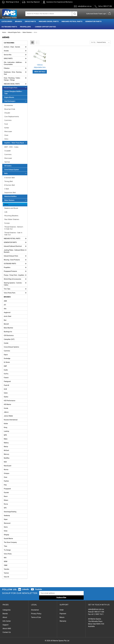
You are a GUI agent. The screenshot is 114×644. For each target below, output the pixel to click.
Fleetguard (7, 381)
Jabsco (6, 412)
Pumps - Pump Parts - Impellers (16, 275)
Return (62, 617)
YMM (6, 565)
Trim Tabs (16, 289)
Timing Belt (9, 181)
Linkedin (25, 589)
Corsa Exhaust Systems (11, 347)
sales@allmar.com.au (85, 6)
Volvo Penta (8, 554)
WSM (6, 561)
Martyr (6, 447)
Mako (6, 439)
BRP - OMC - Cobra (11, 147)
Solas (6, 531)
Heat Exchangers (16, 101)
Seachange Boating (10, 512)
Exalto (6, 370)
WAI (5, 558)
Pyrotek (6, 493)
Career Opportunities (45, 27)
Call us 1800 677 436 (105, 6)
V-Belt (7, 189)
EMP (5, 366)
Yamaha (6, 569)
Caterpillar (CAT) (9, 339)
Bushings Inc (8, 332)
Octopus (7, 473)
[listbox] (103, 42)
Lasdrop (6, 431)
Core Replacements (12, 117)
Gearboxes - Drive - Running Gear (16, 73)
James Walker (8, 416)
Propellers (16, 267)
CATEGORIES (7, 21)
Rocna (6, 504)
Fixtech (6, 378)
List (37, 42)
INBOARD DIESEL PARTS (49, 21)
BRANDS (18, 21)
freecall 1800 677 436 (96, 612)
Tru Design (7, 550)
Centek (6, 343)
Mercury (6, 454)
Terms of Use (36, 617)
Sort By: (93, 42)
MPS (5, 435)
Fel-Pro (6, 374)
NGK (5, 462)
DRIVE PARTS (30, 21)
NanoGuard (8, 466)
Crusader (8, 151)
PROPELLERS (25, 27)
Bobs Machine (8, 328)
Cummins (8, 120)
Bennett (6, 324)
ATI (5, 305)
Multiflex (7, 458)
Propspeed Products (16, 271)
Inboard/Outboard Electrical (16, 246)
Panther (6, 481)
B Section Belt (10, 185)
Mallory (6, 443)
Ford (6, 124)
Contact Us (7, 632)
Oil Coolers (8, 166)
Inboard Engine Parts (16, 88)
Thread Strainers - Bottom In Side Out (14, 228)
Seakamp (7, 516)
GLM (5, 389)
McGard (6, 450)
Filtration (16, 68)
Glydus (6, 397)
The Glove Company (10, 542)
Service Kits (16, 55)
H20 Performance (10, 401)
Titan (5, 546)
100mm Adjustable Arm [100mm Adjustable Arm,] (40, 66)
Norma (6, 470)
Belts (16, 173)
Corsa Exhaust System (12, 170)
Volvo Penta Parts (16, 293)
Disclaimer (35, 610)
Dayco (6, 355)
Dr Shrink (7, 362)
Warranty (63, 621)
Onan (6, 135)
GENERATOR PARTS (93, 21)
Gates (6, 393)
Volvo (6, 139)
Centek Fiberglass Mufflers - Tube (13, 92)
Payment (63, 614)
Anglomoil (7, 312)
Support (5, 625)
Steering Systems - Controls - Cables (16, 283)
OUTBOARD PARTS (9, 27)
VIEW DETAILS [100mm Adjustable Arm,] (40, 72)
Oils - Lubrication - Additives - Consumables (16, 63)
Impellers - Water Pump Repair (16, 143)
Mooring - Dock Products (16, 260)
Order (62, 610)
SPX (5, 508)
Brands (5, 614)
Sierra (6, 527)
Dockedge (7, 358)
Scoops (7, 223)
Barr (5, 320)
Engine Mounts (9, 97)
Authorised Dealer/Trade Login (96, 14)
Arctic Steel (8, 316)
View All (6, 577)
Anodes (16, 51)
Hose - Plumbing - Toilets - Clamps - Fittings (16, 78)
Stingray (6, 535)
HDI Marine (7, 404)
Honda (6, 408)
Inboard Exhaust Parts (16, 256)
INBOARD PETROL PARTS (72, 21)
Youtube (38, 589)
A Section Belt (10, 178)
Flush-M (6, 385)
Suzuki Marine (8, 538)
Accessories (9, 105)
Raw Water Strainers (12, 219)
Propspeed (7, 489)
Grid (32, 42)
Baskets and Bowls (11, 208)
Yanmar (7, 162)
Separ (6, 519)
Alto (5, 309)
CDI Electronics (9, 335)
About (5, 617)
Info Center (7, 621)
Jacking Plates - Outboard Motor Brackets (16, 251)
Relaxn (6, 500)
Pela (5, 485)
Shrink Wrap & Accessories (16, 279)
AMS (5, 301)
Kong (5, 427)
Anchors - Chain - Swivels (16, 47)
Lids (6, 212)
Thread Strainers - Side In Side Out (13, 234)
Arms (6, 204)
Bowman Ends (10, 109)
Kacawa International (11, 420)
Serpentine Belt (10, 193)
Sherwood (7, 523)
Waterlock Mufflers (11, 196)
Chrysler (7, 113)
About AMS (7, 629)
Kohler (7, 128)
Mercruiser (8, 131)
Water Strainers (16, 200)
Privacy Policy (36, 614)
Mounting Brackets (11, 216)
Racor (6, 496)
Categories (7, 610)
